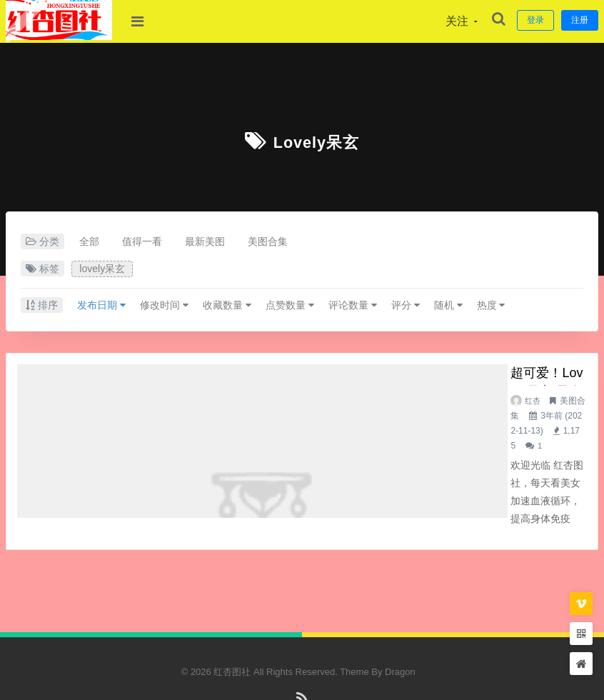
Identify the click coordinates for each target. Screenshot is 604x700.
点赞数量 (290, 305)
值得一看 (142, 241)
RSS (302, 660)
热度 (491, 305)
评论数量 (353, 305)
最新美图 (205, 241)
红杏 (226, 401)
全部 (89, 241)
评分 (406, 305)
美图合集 (268, 241)
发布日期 (101, 305)
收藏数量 (227, 305)
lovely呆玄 (317, 141)
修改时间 (164, 305)
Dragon (400, 627)
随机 (448, 305)
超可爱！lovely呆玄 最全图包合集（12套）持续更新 (352, 375)
